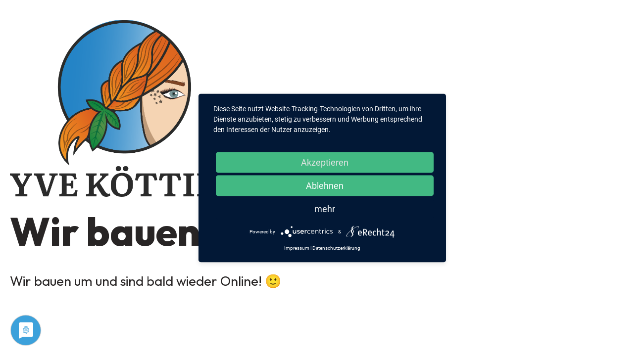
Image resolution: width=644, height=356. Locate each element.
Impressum (297, 248)
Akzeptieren (325, 162)
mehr (325, 209)
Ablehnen (325, 186)
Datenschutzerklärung (336, 248)
